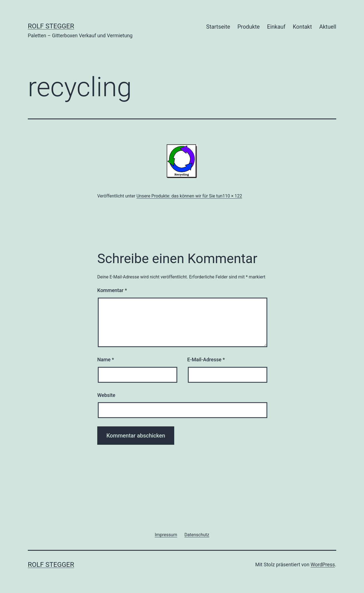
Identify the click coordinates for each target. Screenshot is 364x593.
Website (106, 395)
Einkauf (276, 27)
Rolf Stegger (51, 26)
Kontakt (302, 27)
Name (106, 359)
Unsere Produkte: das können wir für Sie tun (179, 196)
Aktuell (328, 27)
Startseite (218, 27)
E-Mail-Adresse (206, 359)
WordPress (323, 564)
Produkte (248, 27)
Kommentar (112, 290)
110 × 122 (232, 196)
